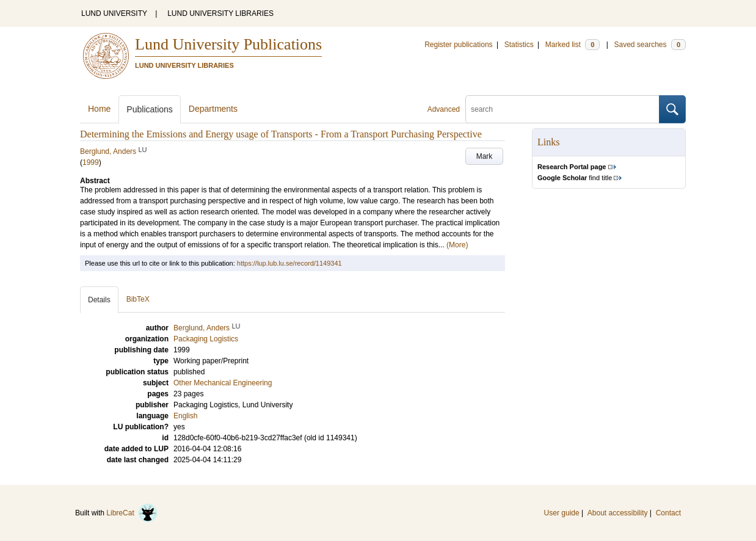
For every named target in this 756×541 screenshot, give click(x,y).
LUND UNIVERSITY (114, 13)
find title (575, 178)
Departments (213, 109)
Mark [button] (485, 156)
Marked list (572, 45)
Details (99, 300)
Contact (668, 513)
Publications (150, 109)
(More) (457, 245)
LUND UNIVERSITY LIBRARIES (220, 13)
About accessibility (618, 513)
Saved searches (650, 45)
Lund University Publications (228, 44)
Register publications (458, 45)
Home (99, 109)
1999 (91, 162)
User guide (562, 513)
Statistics (519, 45)
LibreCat (132, 513)
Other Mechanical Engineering (223, 383)
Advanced (444, 109)
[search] (562, 109)
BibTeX (138, 299)
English (185, 416)
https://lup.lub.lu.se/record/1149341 (289, 263)
